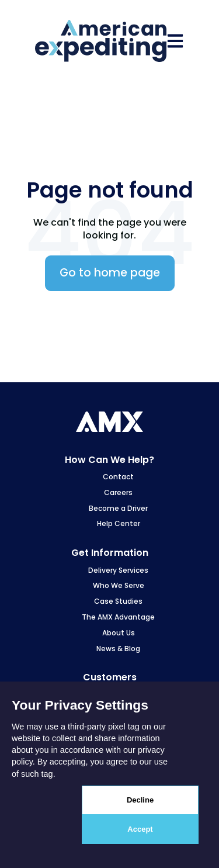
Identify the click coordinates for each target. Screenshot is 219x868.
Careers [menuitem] (118, 492)
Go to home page (110, 273)
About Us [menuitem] (119, 633)
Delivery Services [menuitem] (118, 570)
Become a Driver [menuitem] (118, 508)
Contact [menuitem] (118, 477)
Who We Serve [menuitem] (119, 585)
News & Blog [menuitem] (118, 649)
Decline (140, 800)
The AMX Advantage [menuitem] (118, 617)
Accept (140, 829)
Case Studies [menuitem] (118, 601)
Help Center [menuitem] (119, 523)
